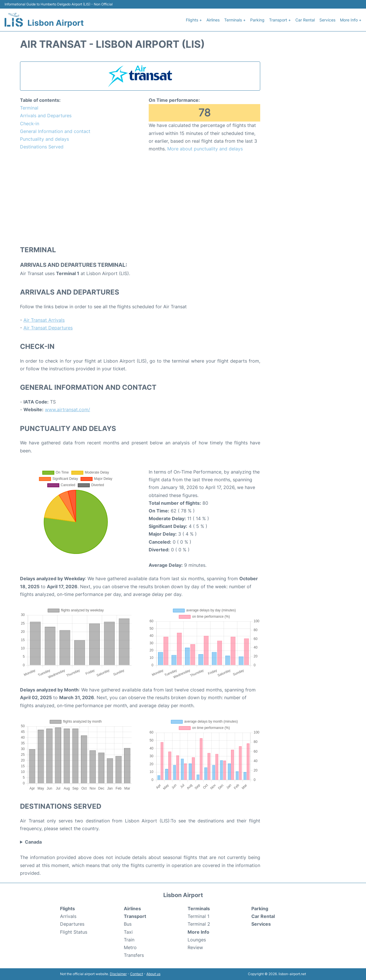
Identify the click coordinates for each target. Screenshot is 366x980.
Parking (257, 20)
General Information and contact (55, 131)
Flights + (194, 20)
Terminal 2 (199, 924)
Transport (135, 916)
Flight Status (74, 932)
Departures (72, 924)
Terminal (29, 108)
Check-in (30, 124)
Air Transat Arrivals (44, 320)
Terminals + (235, 20)
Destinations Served (42, 147)
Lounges (197, 940)
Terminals (199, 909)
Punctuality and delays (44, 139)
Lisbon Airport (56, 23)
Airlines (213, 20)
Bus (128, 924)
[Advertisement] (140, 198)
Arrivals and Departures (46, 116)
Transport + (280, 20)
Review (195, 947)
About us (153, 974)
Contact (137, 974)
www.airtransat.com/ (67, 410)
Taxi (128, 932)
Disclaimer (118, 974)
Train (129, 940)
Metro (130, 947)
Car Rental (305, 20)
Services (327, 20)
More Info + (351, 20)
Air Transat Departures (48, 328)
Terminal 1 (198, 916)
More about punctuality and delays (205, 149)
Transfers (134, 955)
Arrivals (68, 916)
